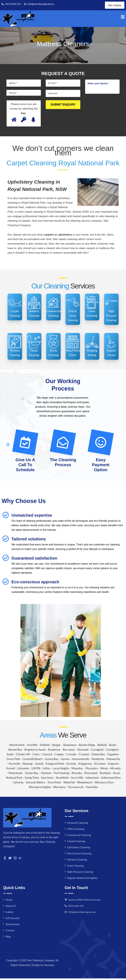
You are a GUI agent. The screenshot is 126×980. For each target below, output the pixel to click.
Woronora (59, 789)
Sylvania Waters (35, 784)
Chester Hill (23, 756)
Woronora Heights (40, 789)
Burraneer (69, 751)
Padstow (46, 775)
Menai (104, 770)
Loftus (46, 770)
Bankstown (70, 746)
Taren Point (54, 784)
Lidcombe (23, 770)
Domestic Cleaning (78, 824)
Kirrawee (100, 765)
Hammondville (80, 761)
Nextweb (49, 967)
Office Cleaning (76, 830)
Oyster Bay (32, 775)
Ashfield (45, 746)
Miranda (115, 770)
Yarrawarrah (75, 789)
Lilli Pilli (36, 770)
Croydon (84, 756)
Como (36, 756)
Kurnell (11, 770)
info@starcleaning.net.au (82, 913)
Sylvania (19, 784)
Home (9, 901)
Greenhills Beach (32, 761)
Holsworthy (113, 761)
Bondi (113, 746)
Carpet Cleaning (76, 843)
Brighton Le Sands (35, 751)
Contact (10, 932)
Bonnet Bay (15, 751)
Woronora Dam (104, 784)
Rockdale (105, 775)
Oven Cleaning (75, 867)
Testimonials (13, 926)
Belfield (102, 746)
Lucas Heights (61, 770)
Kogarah (113, 765)
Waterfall (69, 784)
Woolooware (85, 784)
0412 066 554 (76, 907)
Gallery (10, 913)
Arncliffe (32, 746)
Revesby (77, 775)
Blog (8, 938)
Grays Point (13, 761)
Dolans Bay (98, 756)
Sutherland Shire (111, 779)
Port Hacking (61, 775)
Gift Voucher (13, 920)
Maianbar (77, 770)
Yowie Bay (92, 789)
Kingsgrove (85, 765)
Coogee (59, 756)
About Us (11, 907)
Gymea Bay (52, 761)
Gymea (65, 761)
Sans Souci (47, 779)
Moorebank (16, 775)
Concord (47, 756)
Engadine (113, 756)
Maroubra (92, 770)
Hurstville (14, 765)
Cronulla (71, 756)
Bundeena (54, 751)
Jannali (39, 765)
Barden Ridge (87, 746)
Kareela (71, 765)
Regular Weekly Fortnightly (82, 879)
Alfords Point (17, 746)
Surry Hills (77, 779)
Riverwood (91, 775)
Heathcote (98, 761)
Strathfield (62, 779)
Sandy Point (32, 779)
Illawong (28, 765)
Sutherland (92, 779)
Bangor (56, 746)
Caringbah (97, 751)
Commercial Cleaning (79, 837)
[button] (123, 18)
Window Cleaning (77, 861)
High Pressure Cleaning (80, 873)
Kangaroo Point (55, 765)
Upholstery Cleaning (79, 849)
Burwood (83, 751)
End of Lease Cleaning (79, 855)
